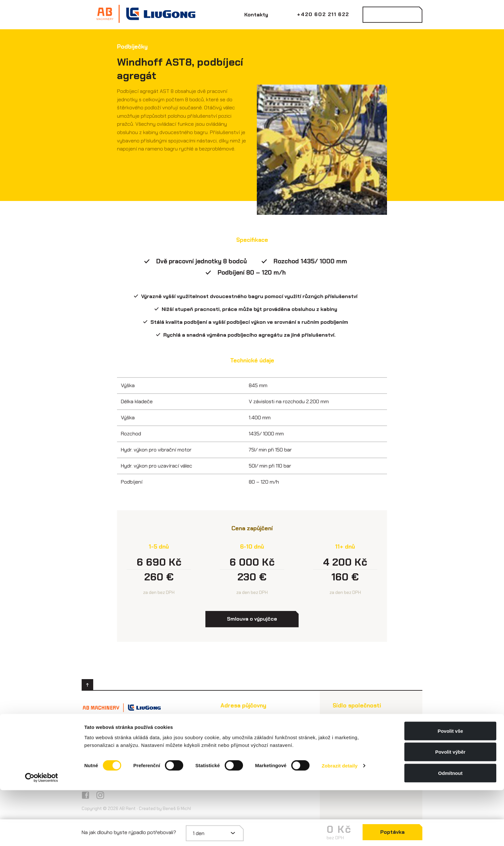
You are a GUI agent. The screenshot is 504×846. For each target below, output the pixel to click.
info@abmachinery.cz (119, 737)
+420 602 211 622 (323, 14)
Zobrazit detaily (340, 822)
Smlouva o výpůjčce (115, 752)
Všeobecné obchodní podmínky (130, 766)
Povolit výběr (450, 808)
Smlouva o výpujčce (252, 619)
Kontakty (256, 15)
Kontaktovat (392, 15)
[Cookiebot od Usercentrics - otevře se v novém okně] (42, 833)
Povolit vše (450, 787)
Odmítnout (450, 829)
